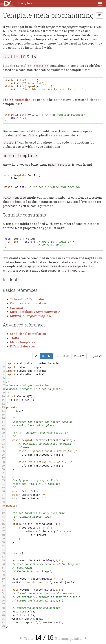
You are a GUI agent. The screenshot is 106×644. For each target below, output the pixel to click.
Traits (14, 338)
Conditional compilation (28, 303)
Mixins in (30, 316)
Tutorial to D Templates (27, 299)
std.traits (17, 307)
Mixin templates (22, 342)
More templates (35, 312)
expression (20, 100)
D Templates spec (23, 346)
